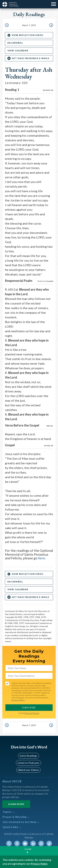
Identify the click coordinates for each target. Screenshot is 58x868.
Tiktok (49, 843)
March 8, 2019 (51, 25)
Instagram (41, 843)
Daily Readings (28, 756)
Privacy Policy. (18, 700)
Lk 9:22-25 (49, 446)
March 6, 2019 (7, 25)
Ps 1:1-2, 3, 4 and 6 (45, 281)
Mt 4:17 (50, 426)
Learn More (16, 804)
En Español (15, 43)
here (42, 558)
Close (28, 849)
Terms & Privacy (32, 713)
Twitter (9, 843)
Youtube (25, 843)
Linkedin (33, 843)
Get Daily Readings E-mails (30, 58)
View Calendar (18, 51)
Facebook (17, 843)
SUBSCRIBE (29, 707)
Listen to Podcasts (28, 763)
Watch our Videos (29, 770)
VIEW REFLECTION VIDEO (28, 35)
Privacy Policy (39, 864)
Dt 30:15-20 (48, 90)
